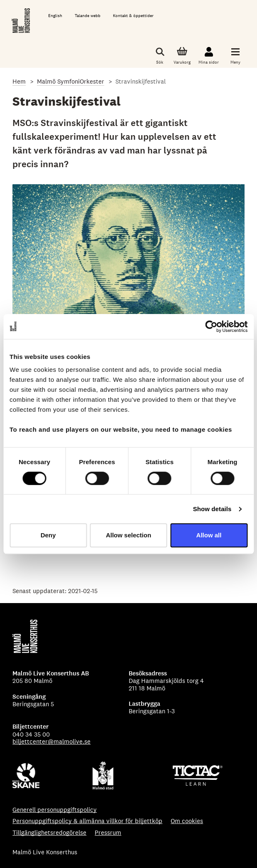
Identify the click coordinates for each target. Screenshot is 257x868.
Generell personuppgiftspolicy (55, 810)
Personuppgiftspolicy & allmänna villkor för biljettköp (87, 821)
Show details (212, 509)
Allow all (209, 535)
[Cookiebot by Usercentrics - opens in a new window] (211, 326)
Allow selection (128, 535)
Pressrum (108, 832)
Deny (48, 535)
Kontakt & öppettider (133, 16)
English (55, 16)
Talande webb (88, 16)
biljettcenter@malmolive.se (51, 741)
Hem (19, 81)
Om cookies (187, 821)
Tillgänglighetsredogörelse (49, 832)
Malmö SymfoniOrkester (71, 81)
